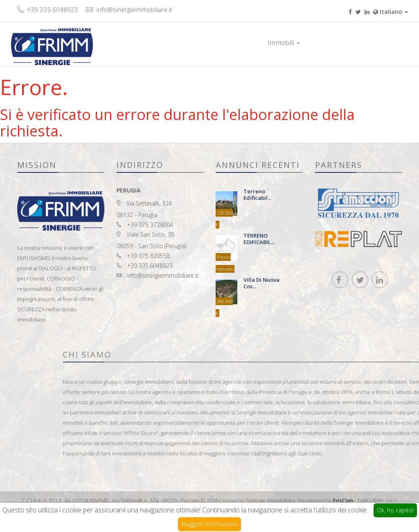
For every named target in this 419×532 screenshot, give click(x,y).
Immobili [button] (284, 43)
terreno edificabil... (257, 194)
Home (250, 43)
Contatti (357, 43)
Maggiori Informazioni (209, 524)
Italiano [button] (391, 12)
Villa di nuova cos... (261, 283)
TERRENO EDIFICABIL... (259, 239)
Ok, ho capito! (395, 510)
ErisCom (343, 500)
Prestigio (322, 43)
